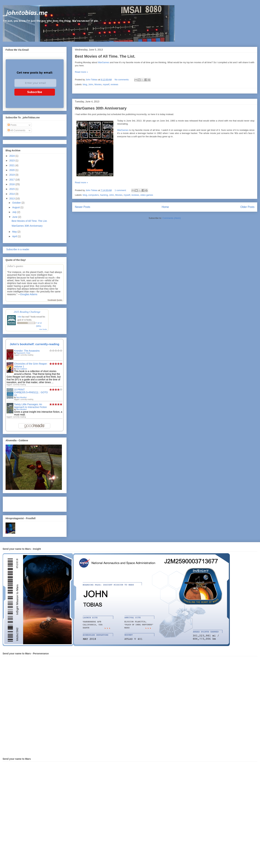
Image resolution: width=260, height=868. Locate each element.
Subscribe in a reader (17, 249)
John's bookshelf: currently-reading (34, 344)
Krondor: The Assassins (27, 351)
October (17, 203)
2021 (12, 165)
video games (147, 195)
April (15, 236)
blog (85, 84)
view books (43, 329)
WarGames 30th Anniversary (101, 108)
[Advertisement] (26, 503)
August (16, 207)
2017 (12, 180)
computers (94, 195)
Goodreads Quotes (55, 300)
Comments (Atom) (172, 218)
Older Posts (247, 207)
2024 (12, 156)
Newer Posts (83, 207)
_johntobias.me (25, 13)
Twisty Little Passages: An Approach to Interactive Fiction (30, 406)
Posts (12, 125)
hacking (104, 195)
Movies (98, 84)
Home (165, 207)
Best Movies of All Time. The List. (105, 56)
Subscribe (35, 92)
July (15, 212)
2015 (12, 189)
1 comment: (121, 190)
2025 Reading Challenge (27, 312)
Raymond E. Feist (23, 353)
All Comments (16, 130)
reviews (114, 84)
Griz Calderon (22, 369)
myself (106, 84)
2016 (12, 184)
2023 (12, 161)
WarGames (104, 62)
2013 (12, 199)
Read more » (81, 72)
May (15, 232)
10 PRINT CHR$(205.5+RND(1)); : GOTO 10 (31, 392)
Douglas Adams (29, 294)
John (91, 84)
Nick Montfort (21, 397)
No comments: (122, 80)
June (15, 217)
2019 (12, 175)
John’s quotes (15, 266)
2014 (12, 194)
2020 (12, 170)
